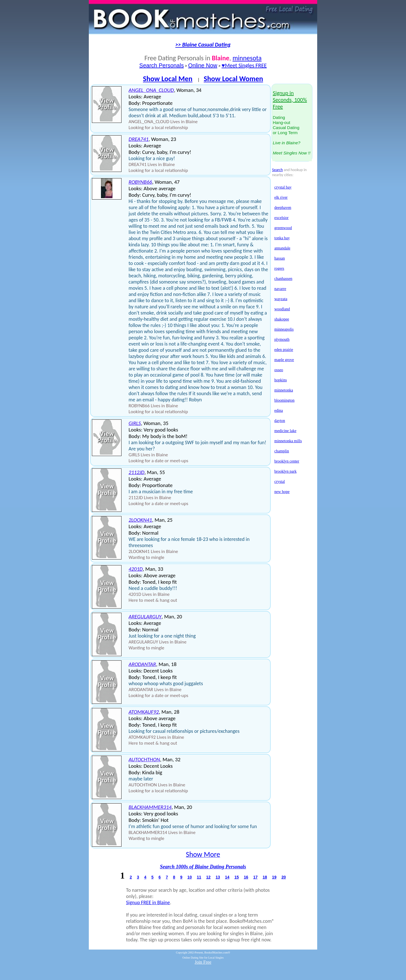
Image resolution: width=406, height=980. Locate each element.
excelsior (282, 218)
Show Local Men (168, 79)
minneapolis (284, 329)
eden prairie (284, 350)
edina (279, 411)
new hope (282, 492)
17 (255, 877)
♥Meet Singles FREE (244, 65)
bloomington (284, 400)
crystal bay (283, 187)
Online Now (203, 65)
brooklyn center (287, 461)
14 (227, 877)
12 (208, 877)
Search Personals (162, 65)
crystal (280, 482)
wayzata (281, 299)
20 (284, 877)
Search (277, 170)
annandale (282, 248)
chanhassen (283, 279)
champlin (282, 451)
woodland (282, 309)
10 (190, 877)
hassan (280, 258)
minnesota (247, 58)
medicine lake (285, 431)
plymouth (282, 339)
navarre (280, 289)
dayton (280, 421)
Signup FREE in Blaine (148, 902)
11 (199, 877)
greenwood (283, 228)
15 (237, 877)
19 (274, 877)
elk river (281, 197)
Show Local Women (233, 79)
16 (246, 877)
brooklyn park (285, 471)
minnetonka (284, 390)
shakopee (282, 319)
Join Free (203, 962)
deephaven (283, 208)
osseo (279, 370)
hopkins (281, 380)
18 (265, 877)
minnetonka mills (288, 441)
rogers (279, 268)
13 (218, 877)
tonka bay (282, 238)
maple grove (284, 360)
